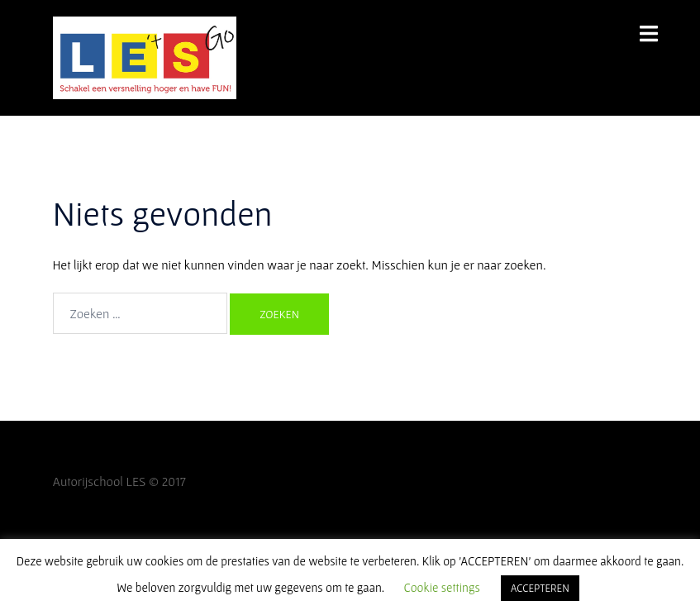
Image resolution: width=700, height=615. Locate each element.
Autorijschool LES (100, 481)
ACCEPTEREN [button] (540, 588)
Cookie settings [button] (442, 587)
